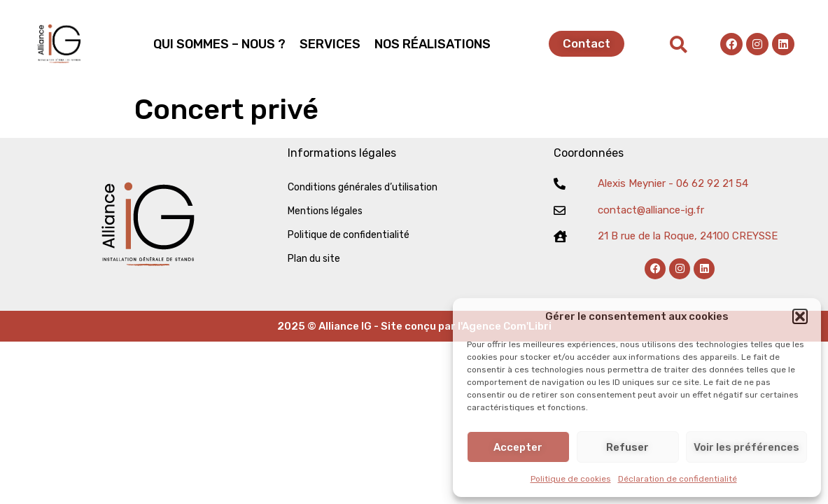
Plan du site (314, 259)
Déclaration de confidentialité (678, 479)
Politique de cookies (571, 479)
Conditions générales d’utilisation (363, 187)
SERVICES (330, 44)
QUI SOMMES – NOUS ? (219, 44)
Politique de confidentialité (349, 235)
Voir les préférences (746, 447)
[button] (800, 316)
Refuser (627, 447)
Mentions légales (325, 211)
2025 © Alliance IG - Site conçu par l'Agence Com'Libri (414, 326)
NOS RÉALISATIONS (433, 44)
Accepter (518, 447)
